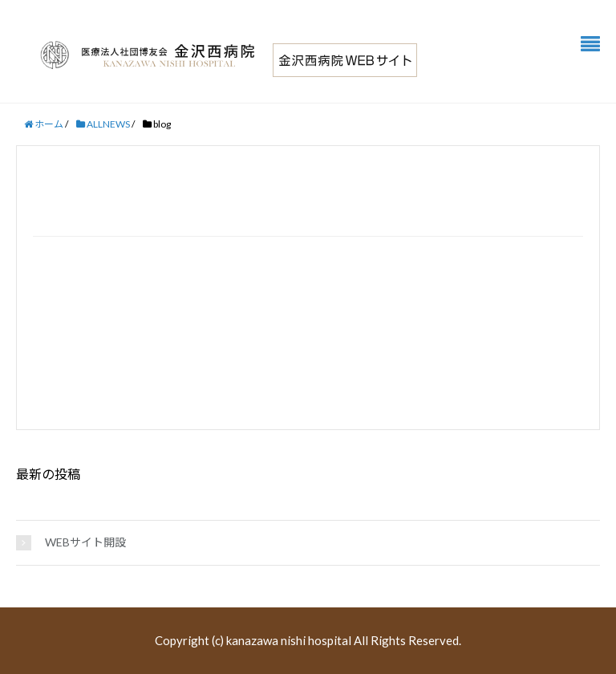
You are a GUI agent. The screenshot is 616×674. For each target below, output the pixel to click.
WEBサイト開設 (85, 542)
